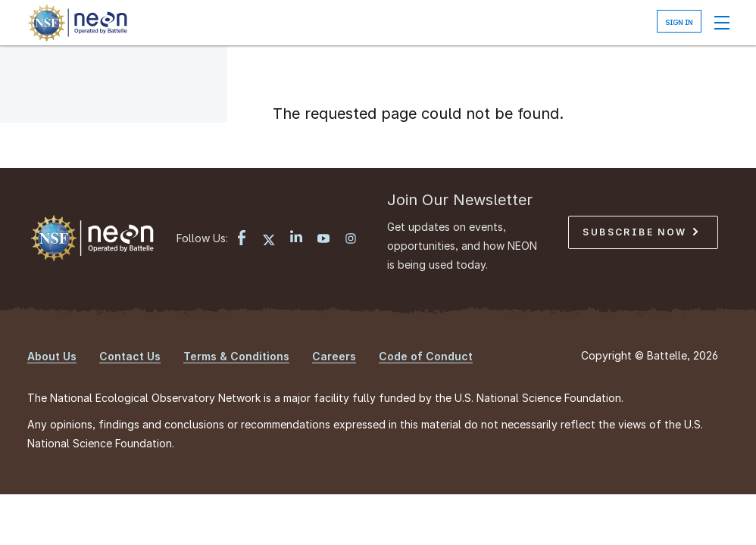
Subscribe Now (640, 232)
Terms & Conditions (236, 356)
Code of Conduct (426, 356)
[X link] (269, 240)
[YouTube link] (323, 240)
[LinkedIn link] (296, 238)
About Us (52, 356)
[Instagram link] (351, 240)
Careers (334, 356)
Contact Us (130, 356)
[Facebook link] (242, 240)
